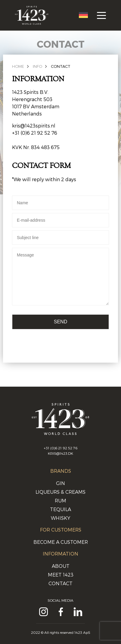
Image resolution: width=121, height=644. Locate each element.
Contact (61, 66)
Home (18, 66)
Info (37, 66)
